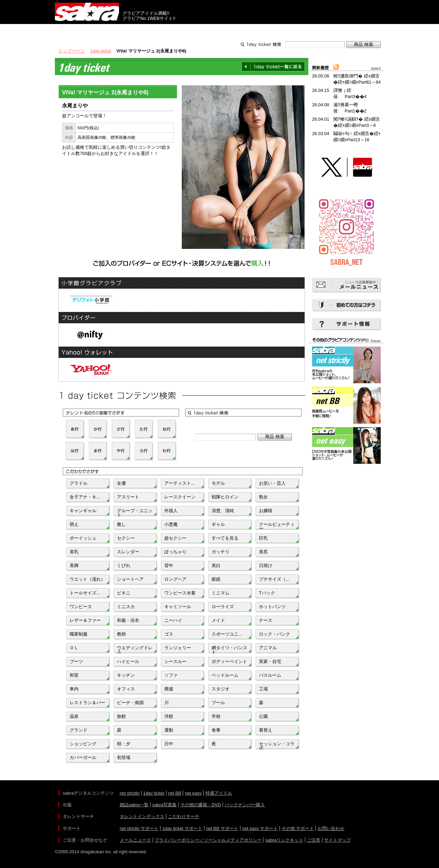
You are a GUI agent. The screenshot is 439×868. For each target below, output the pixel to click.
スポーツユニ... (227, 634)
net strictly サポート (139, 828)
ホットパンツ (272, 607)
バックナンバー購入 (245, 805)
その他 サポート (298, 828)
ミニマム (221, 593)
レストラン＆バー (87, 703)
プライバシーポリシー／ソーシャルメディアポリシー (208, 840)
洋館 (169, 716)
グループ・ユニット (135, 512)
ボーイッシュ (83, 538)
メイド (218, 620)
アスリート (128, 497)
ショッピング (83, 744)
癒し (121, 524)
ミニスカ (126, 607)
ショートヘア (130, 579)
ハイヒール (128, 661)
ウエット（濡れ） (87, 579)
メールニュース (135, 840)
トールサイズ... (85, 593)
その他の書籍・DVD (201, 805)
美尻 (263, 552)
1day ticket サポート (182, 828)
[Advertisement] (346, 496)
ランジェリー (178, 648)
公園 (263, 716)
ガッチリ (221, 552)
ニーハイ (173, 620)
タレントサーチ (219, 30)
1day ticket (101, 51)
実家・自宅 (270, 661)
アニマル (268, 648)
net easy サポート (260, 828)
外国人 (171, 511)
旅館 (121, 716)
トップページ (72, 51)
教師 (121, 634)
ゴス (169, 634)
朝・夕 (124, 744)
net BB (175, 793)
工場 (263, 689)
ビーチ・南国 (130, 703)
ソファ (171, 675)
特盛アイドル (219, 793)
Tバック (267, 593)
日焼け (266, 565)
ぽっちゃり (175, 552)
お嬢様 (266, 511)
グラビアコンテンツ (154, 30)
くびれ (124, 565)
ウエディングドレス (135, 649)
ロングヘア (175, 579)
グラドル (79, 483)
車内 (74, 689)
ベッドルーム (225, 675)
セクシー (126, 538)
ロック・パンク (275, 634)
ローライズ (223, 607)
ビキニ (124, 593)
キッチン (126, 675)
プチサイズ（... (274, 579)
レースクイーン (180, 497)
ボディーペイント (229, 661)
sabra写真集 (164, 805)
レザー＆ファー (85, 620)
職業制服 (79, 634)
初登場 (124, 757)
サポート (285, 30)
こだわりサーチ (184, 816)
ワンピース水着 (180, 593)
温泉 (74, 716)
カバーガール (83, 757)
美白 (216, 565)
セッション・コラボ (277, 745)
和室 (74, 675)
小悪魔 (171, 524)
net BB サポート (222, 828)
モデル (218, 483)
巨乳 (263, 538)
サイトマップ (337, 840)
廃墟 (169, 689)
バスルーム (270, 675)
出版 (88, 30)
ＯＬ (74, 648)
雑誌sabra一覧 (134, 805)
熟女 (263, 497)
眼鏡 (216, 579)
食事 (216, 730)
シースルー (175, 661)
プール (218, 703)
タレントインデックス (142, 816)
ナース (266, 620)
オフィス (126, 689)
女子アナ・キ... (85, 497)
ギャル (218, 524)
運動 (169, 730)
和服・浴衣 (128, 620)
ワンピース (81, 607)
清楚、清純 (223, 511)
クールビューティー (277, 526)
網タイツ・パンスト (229, 649)
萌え (74, 524)
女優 (121, 483)
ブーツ (76, 661)
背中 (169, 565)
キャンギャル (83, 511)
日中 (169, 744)
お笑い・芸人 (272, 483)
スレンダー (128, 552)
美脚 (74, 565)
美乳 (74, 552)
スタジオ (221, 689)
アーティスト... (180, 483)
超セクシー (175, 538)
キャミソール (178, 607)
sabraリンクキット (284, 840)
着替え (266, 730)
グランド (79, 730)
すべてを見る (225, 538)
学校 (216, 716)
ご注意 (314, 840)
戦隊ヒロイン (225, 497)
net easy (193, 793)
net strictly (130, 793)
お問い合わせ (331, 828)
